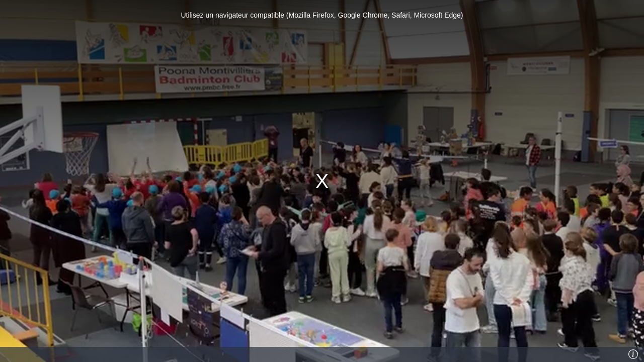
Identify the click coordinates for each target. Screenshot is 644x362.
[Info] (633, 354)
